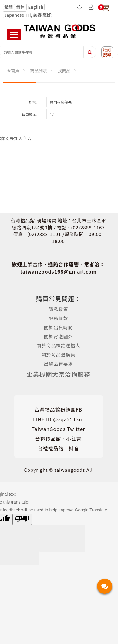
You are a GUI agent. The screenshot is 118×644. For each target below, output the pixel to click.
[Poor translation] (22, 519)
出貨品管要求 (59, 364)
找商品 (64, 71)
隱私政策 (59, 309)
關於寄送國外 (59, 336)
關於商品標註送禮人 (59, 345)
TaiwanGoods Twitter (59, 429)
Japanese (15, 15)
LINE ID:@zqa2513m (58, 419)
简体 (21, 7)
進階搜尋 (107, 52)
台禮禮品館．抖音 (59, 448)
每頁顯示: (30, 114)
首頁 (13, 71)
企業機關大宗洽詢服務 (59, 374)
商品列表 (39, 71)
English (36, 7)
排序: (33, 102)
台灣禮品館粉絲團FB (58, 409)
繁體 (9, 7)
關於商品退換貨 (59, 355)
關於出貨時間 (59, 327)
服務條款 (59, 318)
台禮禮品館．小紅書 (58, 439)
